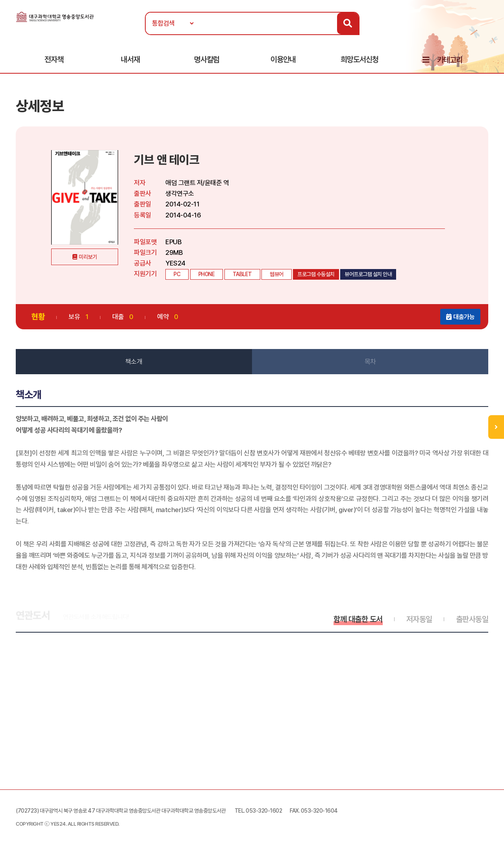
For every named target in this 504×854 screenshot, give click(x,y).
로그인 (488, 30)
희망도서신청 (359, 59)
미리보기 (88, 257)
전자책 (54, 59)
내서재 (130, 59)
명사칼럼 (207, 59)
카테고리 (450, 60)
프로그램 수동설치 (316, 274)
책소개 (134, 362)
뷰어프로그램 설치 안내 (368, 274)
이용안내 (283, 59)
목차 (370, 362)
